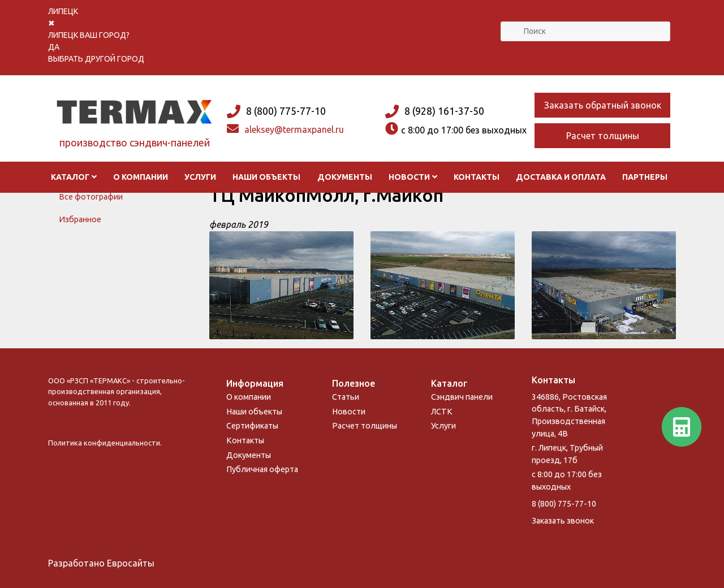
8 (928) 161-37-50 (444, 111)
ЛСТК (442, 412)
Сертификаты (252, 426)
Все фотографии (91, 197)
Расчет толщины (603, 136)
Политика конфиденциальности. (105, 443)
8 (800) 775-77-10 (286, 111)
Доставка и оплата (561, 177)
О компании (141, 177)
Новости (413, 177)
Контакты (477, 177)
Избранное (80, 219)
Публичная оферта (262, 469)
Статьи (346, 397)
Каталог (74, 177)
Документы (345, 177)
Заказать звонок (563, 521)
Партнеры (645, 177)
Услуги (200, 177)
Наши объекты (266, 177)
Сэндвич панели (462, 397)
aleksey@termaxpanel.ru (294, 129)
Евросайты (131, 563)
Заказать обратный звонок (603, 105)
